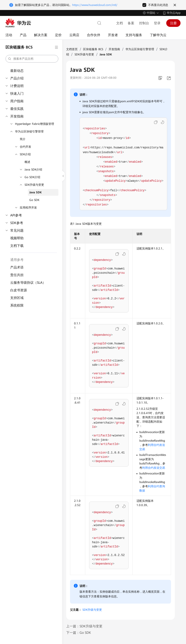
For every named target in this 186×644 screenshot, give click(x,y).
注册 (173, 23)
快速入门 (17, 93)
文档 (120, 23)
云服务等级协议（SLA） (28, 283)
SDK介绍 (25, 154)
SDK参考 (17, 223)
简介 (23, 139)
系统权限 (17, 305)
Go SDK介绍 (32, 177)
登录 (157, 23)
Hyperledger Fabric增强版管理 (35, 124)
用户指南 (17, 101)
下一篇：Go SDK (79, 633)
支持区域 (17, 298)
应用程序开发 (28, 208)
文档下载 (17, 246)
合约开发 (25, 147)
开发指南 (17, 116)
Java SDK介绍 (33, 170)
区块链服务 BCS (93, 49)
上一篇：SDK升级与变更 (84, 626)
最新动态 (17, 71)
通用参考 (17, 260)
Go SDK (34, 200)
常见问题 (17, 230)
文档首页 (72, 49)
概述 (27, 162)
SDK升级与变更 (34, 185)
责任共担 (17, 275)
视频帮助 (17, 238)
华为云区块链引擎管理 (29, 132)
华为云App (174, 13)
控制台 (144, 23)
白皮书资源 (19, 290)
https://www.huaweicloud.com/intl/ (95, 5)
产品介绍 (17, 78)
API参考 (16, 215)
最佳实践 (17, 109)
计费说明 (17, 86)
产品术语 (17, 267)
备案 (131, 23)
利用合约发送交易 (154, 468)
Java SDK (35, 192)
